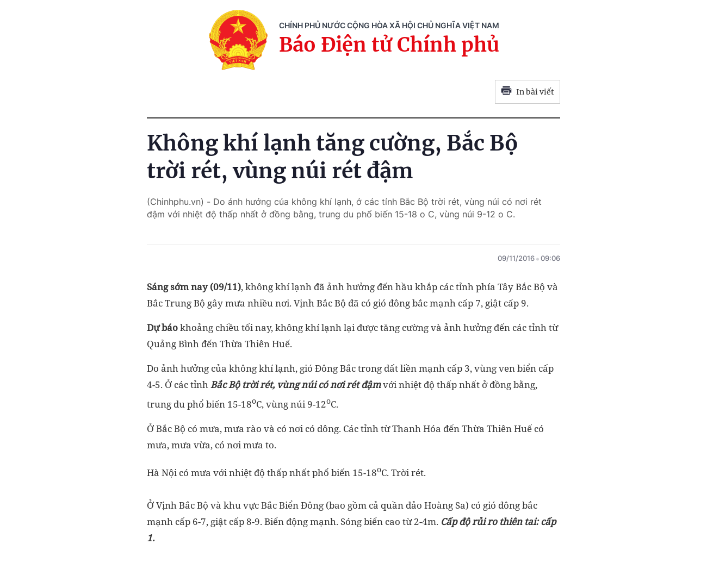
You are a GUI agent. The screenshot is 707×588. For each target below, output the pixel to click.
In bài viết (528, 92)
